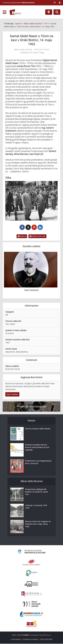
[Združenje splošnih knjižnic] (32, 625)
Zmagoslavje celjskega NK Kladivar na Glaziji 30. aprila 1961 (36, 493)
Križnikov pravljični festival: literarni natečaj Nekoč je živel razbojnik (37, 448)
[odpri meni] (5, 12)
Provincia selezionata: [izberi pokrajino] (19, 3)
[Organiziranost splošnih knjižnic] (31, 563)
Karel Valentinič (32, 290)
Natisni (22, 236)
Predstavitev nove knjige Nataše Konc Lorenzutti (38, 463)
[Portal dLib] (31, 584)
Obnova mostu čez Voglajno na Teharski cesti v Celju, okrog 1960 (38, 525)
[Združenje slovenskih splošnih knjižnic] (32, 594)
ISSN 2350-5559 (46, 640)
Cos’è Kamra (16, 640)
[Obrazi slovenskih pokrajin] (32, 604)
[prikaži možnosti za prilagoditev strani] (55, 3)
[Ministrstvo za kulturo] (32, 552)
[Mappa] (49, 12)
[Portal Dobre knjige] (31, 615)
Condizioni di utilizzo (31, 640)
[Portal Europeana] (32, 574)
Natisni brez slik (37, 236)
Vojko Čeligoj (39, 53)
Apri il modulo (12, 395)
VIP (7, 315)
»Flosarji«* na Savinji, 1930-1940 (36, 508)
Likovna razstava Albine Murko (38, 429)
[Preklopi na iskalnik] (57, 12)
